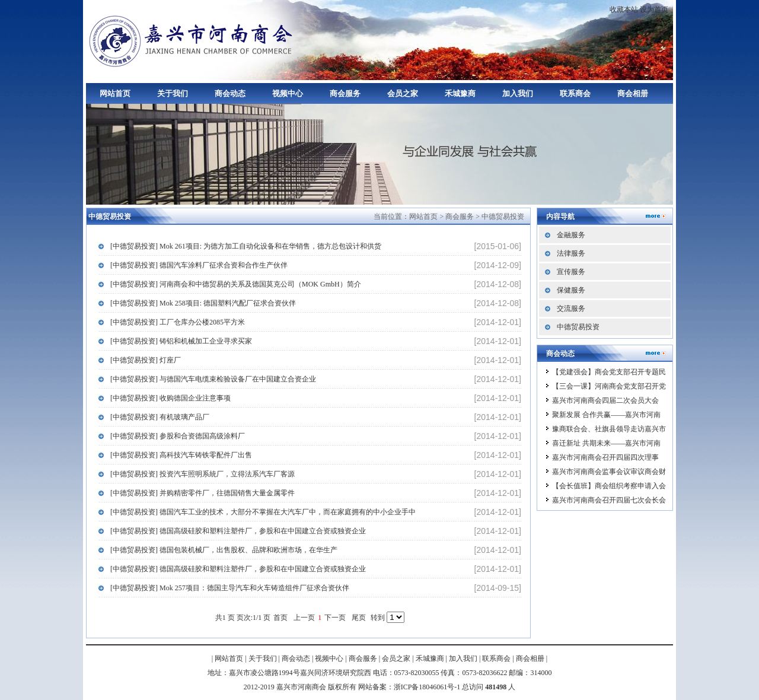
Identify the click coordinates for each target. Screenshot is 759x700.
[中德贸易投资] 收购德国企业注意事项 (170, 398)
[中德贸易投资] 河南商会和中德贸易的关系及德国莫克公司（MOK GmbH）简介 (236, 284)
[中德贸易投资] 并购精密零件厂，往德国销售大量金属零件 (202, 493)
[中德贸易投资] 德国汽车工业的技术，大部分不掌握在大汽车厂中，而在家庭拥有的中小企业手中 (263, 512)
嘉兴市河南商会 (193, 40)
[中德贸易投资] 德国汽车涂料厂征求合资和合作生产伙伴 (199, 265)
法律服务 (571, 253)
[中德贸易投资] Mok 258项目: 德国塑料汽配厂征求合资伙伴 (203, 303)
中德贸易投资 (503, 217)
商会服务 (345, 93)
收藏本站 (624, 9)
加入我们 (518, 93)
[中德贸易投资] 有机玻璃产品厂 (160, 417)
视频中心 (288, 93)
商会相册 (633, 93)
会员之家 (403, 93)
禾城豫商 (460, 93)
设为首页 (654, 9)
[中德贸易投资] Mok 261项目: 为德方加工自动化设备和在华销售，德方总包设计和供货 (246, 246)
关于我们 (173, 93)
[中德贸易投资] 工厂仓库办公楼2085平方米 (178, 322)
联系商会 (575, 93)
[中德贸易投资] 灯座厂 (146, 360)
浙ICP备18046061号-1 (427, 687)
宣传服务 (571, 272)
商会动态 (230, 93)
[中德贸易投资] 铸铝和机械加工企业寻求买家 (181, 341)
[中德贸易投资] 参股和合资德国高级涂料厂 (178, 436)
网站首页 (115, 93)
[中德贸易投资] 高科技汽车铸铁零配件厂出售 (181, 455)
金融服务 (571, 235)
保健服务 (571, 290)
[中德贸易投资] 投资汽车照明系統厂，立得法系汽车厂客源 (202, 474)
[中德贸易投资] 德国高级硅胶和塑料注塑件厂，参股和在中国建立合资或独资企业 (238, 531)
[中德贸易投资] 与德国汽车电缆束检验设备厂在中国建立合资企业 (213, 379)
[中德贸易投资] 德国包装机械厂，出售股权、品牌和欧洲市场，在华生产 (224, 550)
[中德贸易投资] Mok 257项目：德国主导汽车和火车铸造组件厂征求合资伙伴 (230, 588)
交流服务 (571, 308)
